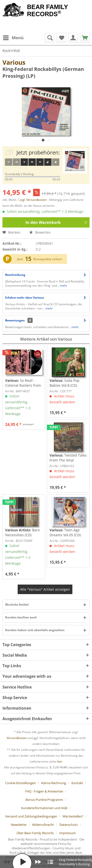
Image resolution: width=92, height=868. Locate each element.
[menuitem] (13, 38)
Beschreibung (15, 275)
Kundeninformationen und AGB (44, 808)
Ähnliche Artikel (17, 605)
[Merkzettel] (61, 38)
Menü (13, 37)
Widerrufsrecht (43, 825)
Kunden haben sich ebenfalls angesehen (35, 630)
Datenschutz (69, 825)
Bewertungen (15, 320)
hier (60, 761)
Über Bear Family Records (35, 833)
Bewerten (40, 232)
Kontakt (77, 783)
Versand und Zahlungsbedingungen (31, 816)
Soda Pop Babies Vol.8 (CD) (65, 383)
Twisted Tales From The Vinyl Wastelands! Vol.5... (68, 458)
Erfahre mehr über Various (25, 298)
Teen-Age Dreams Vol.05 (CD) (65, 532)
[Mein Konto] (73, 38)
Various (14, 62)
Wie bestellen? (73, 816)
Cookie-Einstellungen (20, 783)
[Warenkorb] (85, 38)
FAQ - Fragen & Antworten (44, 791)
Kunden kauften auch (21, 617)
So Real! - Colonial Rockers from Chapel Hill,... (23, 383)
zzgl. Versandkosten (33, 200)
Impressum (67, 833)
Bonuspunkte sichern (48, 259)
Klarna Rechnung (54, 783)
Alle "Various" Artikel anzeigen (45, 589)
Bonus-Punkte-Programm (44, 800)
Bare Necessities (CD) (22, 532)
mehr (63, 286)
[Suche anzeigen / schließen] (50, 38)
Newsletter (19, 825)
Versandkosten (17, 738)
